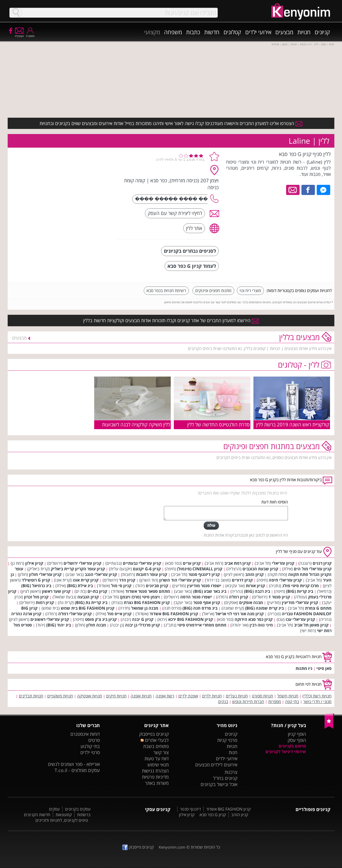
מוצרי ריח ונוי (250, 291)
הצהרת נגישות (155, 771)
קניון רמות (45, 602)
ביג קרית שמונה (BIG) (264, 608)
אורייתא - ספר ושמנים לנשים (74, 764)
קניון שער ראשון (56, 591)
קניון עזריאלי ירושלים (82, 563)
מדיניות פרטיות (155, 777)
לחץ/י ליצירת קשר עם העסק (175, 213)
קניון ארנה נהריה (26, 614)
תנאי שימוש (158, 765)
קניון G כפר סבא (213, 815)
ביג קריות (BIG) (300, 591)
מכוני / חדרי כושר (317, 702)
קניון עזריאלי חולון (45, 574)
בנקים (223, 702)
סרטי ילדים (90, 752)
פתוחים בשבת (156, 746)
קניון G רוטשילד (36, 580)
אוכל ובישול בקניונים (219, 784)
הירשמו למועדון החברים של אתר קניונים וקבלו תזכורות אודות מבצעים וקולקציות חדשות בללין (171, 320)
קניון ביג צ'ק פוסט (101, 619)
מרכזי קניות (227, 740)
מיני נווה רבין (261, 625)
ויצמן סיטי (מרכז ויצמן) (140, 597)
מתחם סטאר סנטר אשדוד (148, 591)
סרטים (94, 740)
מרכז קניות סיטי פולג (301, 586)
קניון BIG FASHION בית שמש (88, 608)
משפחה (173, 32)
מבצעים (284, 32)
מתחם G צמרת (318, 608)
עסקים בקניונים (78, 809)
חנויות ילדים (212, 696)
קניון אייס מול (119, 614)
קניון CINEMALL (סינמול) (200, 569)
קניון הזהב (254, 574)
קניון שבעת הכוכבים (260, 569)
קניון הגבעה (88, 597)
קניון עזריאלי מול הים (313, 569)
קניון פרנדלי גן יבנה (142, 625)
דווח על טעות (157, 758)
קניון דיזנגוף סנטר (204, 574)
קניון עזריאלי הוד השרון (180, 580)
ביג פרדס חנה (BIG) (200, 608)
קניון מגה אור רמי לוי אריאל (240, 614)
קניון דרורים (242, 580)
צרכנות (231, 772)
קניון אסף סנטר (207, 602)
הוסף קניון (297, 734)
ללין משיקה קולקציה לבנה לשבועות (136, 424)
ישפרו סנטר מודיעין (204, 586)
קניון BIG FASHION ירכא (191, 619)
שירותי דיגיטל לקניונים (286, 752)
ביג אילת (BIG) (80, 586)
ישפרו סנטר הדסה (196, 597)
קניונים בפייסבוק (154, 734)
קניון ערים (192, 563)
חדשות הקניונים (37, 815)
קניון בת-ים (97, 591)
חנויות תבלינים (31, 696)
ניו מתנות (304, 668)
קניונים (322, 32)
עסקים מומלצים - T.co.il (77, 770)
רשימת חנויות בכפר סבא (166, 291)
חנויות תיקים (116, 696)
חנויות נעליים (237, 696)
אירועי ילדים (258, 32)
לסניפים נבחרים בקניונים (190, 251)
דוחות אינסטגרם (85, 734)
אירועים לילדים (224, 765)
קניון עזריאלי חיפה (285, 580)
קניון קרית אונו (86, 580)
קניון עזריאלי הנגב (101, 574)
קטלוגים (232, 32)
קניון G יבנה (143, 619)
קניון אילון (34, 563)
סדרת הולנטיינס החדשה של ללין (218, 424)
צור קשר (161, 752)
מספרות (275, 702)
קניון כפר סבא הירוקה (254, 619)
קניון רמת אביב (237, 563)
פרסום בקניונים (292, 746)
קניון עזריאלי (283, 563)
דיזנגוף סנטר (190, 809)
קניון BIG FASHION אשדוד (174, 614)
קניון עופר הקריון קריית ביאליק (78, 569)
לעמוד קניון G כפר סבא (192, 266)
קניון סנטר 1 (279, 597)
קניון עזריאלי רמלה (75, 614)
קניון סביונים (157, 586)
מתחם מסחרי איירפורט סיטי (202, 625)
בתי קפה (292, 702)
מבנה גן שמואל (145, 608)
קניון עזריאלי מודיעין (300, 602)
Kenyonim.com (172, 847)
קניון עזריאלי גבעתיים (142, 563)
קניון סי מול (121, 586)
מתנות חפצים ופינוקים (213, 291)
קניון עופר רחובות (152, 574)
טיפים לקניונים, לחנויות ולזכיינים (62, 820)
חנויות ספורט (262, 696)
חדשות (212, 32)
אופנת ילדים (188, 696)
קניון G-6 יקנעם (147, 569)
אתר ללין (194, 228)
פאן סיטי (324, 668)
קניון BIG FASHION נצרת (147, 602)
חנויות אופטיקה (90, 696)
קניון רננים (322, 563)
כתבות (193, 32)
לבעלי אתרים (155, 740)
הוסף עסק (297, 740)
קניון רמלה (239, 597)
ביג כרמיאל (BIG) (36, 586)
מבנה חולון (96, 625)
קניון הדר (127, 580)
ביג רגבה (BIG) (257, 591)
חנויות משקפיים (60, 696)
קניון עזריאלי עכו (300, 619)
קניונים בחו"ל (225, 778)
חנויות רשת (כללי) (317, 696)
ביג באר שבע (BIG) (210, 591)
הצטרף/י (19, 34)
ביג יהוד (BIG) (59, 625)
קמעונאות (64, 815)
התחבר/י (30, 34)
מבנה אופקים (251, 602)
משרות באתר (157, 783)
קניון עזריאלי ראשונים (50, 619)
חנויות (304, 32)
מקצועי (152, 32)
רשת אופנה (165, 696)
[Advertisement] (75, 183)
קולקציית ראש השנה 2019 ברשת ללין (293, 424)
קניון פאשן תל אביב (311, 625)
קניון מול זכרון (36, 597)
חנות (233, 752)
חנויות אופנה (141, 696)
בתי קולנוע (90, 746)
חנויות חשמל (288, 696)
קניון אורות (255, 586)
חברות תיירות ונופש (248, 702)
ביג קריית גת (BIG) (91, 602)
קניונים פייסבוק (138, 847)
